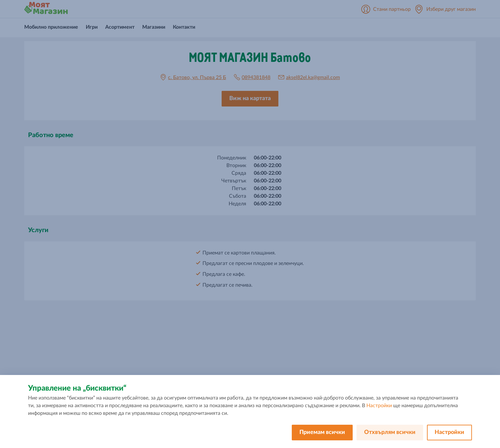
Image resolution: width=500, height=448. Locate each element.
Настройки (379, 406)
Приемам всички (322, 432)
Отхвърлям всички (390, 432)
